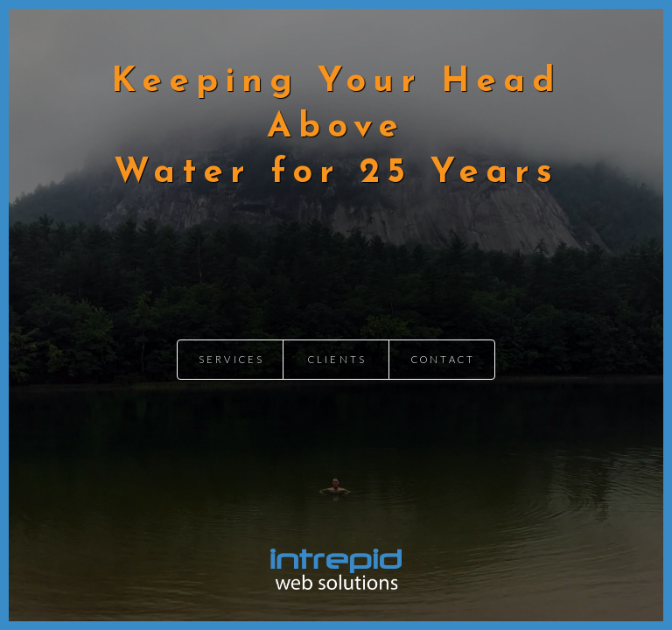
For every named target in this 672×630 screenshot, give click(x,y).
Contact (443, 359)
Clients (337, 359)
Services (232, 359)
